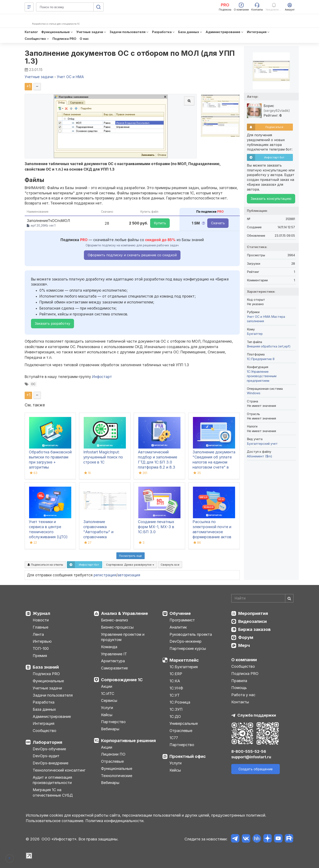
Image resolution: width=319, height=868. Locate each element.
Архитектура (113, 661)
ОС (33, 384)
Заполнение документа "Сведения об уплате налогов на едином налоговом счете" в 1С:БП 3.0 (214, 462)
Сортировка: (130, 565)
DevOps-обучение (49, 749)
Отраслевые (112, 761)
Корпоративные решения (128, 741)
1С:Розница (180, 702)
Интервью (42, 641)
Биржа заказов (254, 629)
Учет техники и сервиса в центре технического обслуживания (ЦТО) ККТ (48, 532)
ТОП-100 (41, 648)
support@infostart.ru (251, 757)
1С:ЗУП (176, 709)
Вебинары (110, 729)
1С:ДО (175, 716)
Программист (182, 620)
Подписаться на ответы (45, 565)
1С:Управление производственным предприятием (262, 376)
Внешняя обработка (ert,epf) (269, 346)
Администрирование (52, 716)
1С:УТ (175, 695)
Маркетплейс (184, 660)
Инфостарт (102, 377)
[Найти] (289, 598)
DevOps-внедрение (50, 763)
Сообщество (44, 731)
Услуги (107, 708)
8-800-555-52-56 (249, 751)
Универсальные (184, 723)
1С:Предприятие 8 (261, 359)
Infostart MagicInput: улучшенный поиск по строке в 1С (103, 457)
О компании (244, 660)
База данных (44, 709)
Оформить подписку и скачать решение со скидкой (132, 255)
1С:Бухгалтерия (184, 667)
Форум (246, 637)
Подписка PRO (46, 674)
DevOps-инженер (186, 641)
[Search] (262, 598)
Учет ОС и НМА (259, 317)
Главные (40, 627)
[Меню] (29, 7)
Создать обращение (256, 769)
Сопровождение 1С (122, 680)
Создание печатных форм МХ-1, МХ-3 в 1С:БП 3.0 (156, 527)
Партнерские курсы (188, 648)
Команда (109, 647)
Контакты (240, 702)
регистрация (105, 575)
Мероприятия (253, 613)
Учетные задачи (47, 688)
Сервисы (109, 700)
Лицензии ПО (113, 754)
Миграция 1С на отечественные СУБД (53, 793)
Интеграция (44, 723)
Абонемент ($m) (260, 456)
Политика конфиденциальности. (115, 821)
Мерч (244, 645)
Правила (239, 681)
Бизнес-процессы (117, 627)
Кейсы (107, 715)
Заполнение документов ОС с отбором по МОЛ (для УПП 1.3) (130, 57)
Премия (40, 656)
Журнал (41, 613)
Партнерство (113, 722)
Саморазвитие (114, 668)
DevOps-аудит (46, 756)
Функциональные (48, 681)
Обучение (180, 613)
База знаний (46, 667)
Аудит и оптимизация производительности (52, 780)
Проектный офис (188, 756)
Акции (107, 686)
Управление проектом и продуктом (123, 637)
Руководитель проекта (191, 634)
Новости (41, 620)
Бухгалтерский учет (262, 444)
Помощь (239, 688)
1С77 (174, 738)
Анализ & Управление (125, 613)
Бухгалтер (255, 334)
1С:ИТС (108, 694)
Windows (254, 393)
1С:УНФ (176, 688)
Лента (38, 634)
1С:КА (175, 681)
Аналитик (178, 627)
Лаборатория (47, 742)
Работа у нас (243, 695)
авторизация (129, 575)
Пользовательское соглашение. (55, 821)
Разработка (44, 702)
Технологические (117, 776)
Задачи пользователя (53, 695)
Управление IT (114, 654)
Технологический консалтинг (59, 770)
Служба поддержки (257, 715)
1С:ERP (176, 674)
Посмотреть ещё (131, 556)
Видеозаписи (252, 621)
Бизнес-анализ (114, 620)
